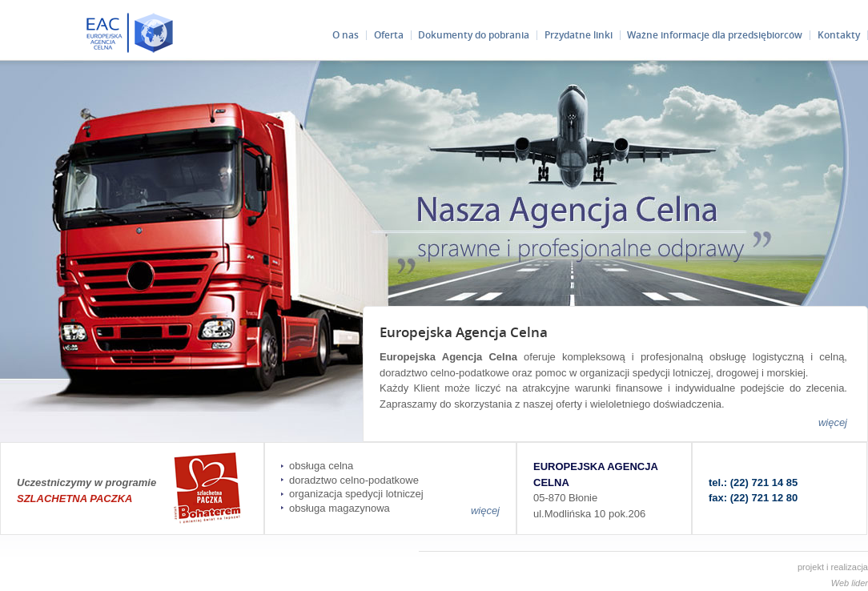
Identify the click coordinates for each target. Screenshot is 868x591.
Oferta (389, 35)
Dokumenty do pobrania (474, 35)
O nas (346, 35)
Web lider (850, 583)
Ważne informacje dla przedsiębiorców (715, 35)
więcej (833, 422)
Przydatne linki (579, 35)
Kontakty (839, 35)
